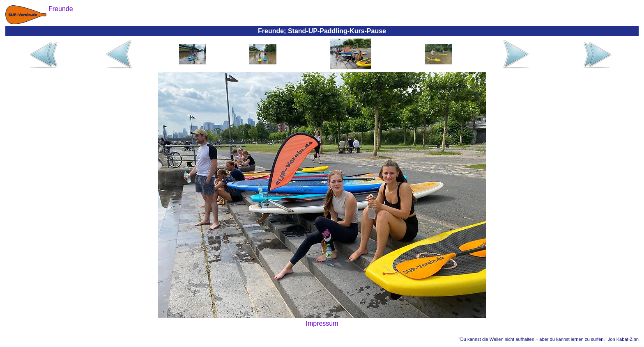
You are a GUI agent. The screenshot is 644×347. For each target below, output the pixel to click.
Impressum (322, 323)
